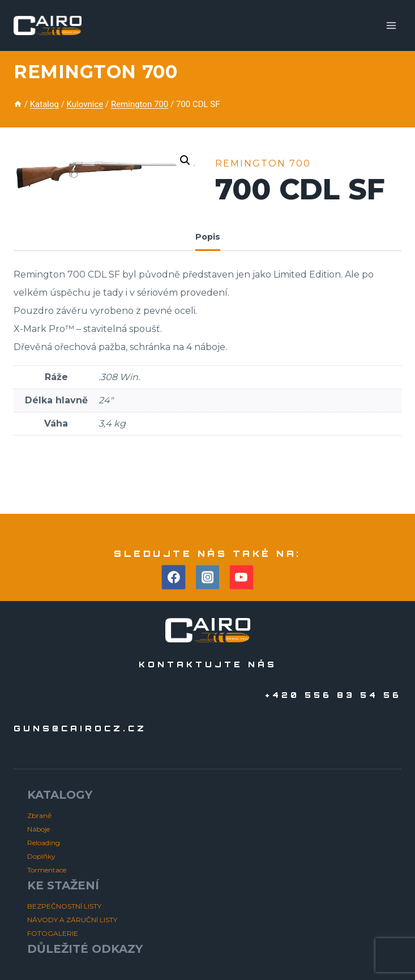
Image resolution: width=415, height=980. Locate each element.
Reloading (44, 843)
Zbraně (39, 815)
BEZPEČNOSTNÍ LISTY (64, 906)
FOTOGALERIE (53, 933)
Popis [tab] (208, 237)
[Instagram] (208, 577)
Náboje (38, 829)
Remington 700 (95, 72)
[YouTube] (242, 577)
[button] (185, 160)
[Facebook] (174, 577)
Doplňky (41, 856)
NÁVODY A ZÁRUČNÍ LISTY (72, 920)
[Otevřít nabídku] (391, 25)
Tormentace (47, 870)
